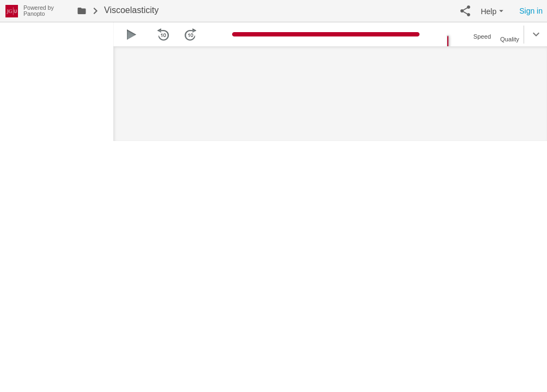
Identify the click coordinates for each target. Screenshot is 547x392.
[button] (465, 11)
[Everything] (12, 10)
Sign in (531, 11)
